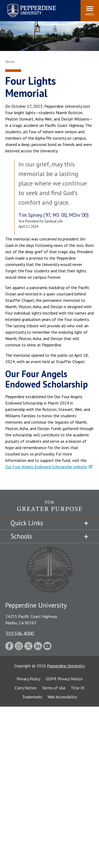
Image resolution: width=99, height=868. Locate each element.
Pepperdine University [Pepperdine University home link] (25, 5)
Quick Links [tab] (27, 523)
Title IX (78, 688)
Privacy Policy (29, 679)
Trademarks (32, 697)
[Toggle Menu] (90, 11)
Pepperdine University (66, 666)
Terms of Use (54, 688)
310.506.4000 (20, 633)
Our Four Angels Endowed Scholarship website (46, 467)
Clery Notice (26, 688)
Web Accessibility (62, 697)
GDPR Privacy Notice (64, 679)
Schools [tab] (21, 536)
